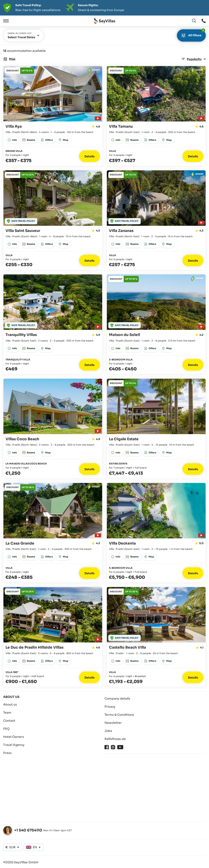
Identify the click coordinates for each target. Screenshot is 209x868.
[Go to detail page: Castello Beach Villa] (156, 637)
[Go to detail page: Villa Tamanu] (156, 116)
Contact (9, 721)
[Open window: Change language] (194, 21)
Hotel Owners (14, 737)
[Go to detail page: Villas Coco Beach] (53, 428)
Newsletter (113, 723)
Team (7, 713)
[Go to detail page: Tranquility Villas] (53, 324)
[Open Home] (104, 21)
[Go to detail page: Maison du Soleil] (156, 324)
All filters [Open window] (192, 34)
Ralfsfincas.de (115, 739)
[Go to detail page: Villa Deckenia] (156, 533)
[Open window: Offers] (19, 71)
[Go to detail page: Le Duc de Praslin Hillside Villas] (53, 637)
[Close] (17, 21)
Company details (117, 699)
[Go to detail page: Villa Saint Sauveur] (53, 220)
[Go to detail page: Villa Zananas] (156, 220)
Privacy (110, 707)
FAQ (6, 729)
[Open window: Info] (13, 140)
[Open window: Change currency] (13, 847)
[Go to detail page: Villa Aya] (53, 116)
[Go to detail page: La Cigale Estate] (156, 428)
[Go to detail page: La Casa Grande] (53, 533)
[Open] (5, 21)
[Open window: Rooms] (29, 140)
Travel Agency (14, 745)
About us (10, 704)
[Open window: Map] (9, 59)
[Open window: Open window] (204, 21)
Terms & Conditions (119, 715)
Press (7, 753)
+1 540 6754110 (28, 830)
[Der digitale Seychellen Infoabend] (104, 8)
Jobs (108, 731)
